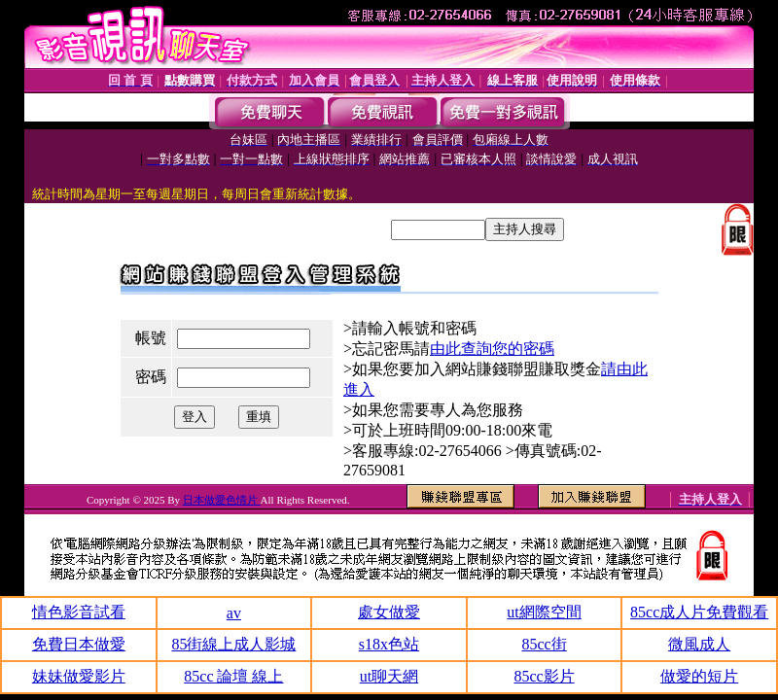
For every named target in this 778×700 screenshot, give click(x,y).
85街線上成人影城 (233, 644)
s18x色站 (389, 644)
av (234, 613)
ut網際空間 (544, 612)
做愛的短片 (699, 676)
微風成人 (699, 644)
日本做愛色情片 (222, 500)
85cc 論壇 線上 (233, 676)
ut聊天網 (389, 676)
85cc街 (544, 644)
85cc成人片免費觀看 (699, 612)
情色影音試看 (79, 612)
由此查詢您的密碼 (492, 349)
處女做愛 (389, 612)
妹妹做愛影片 (79, 676)
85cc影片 (544, 676)
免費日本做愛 (79, 644)
